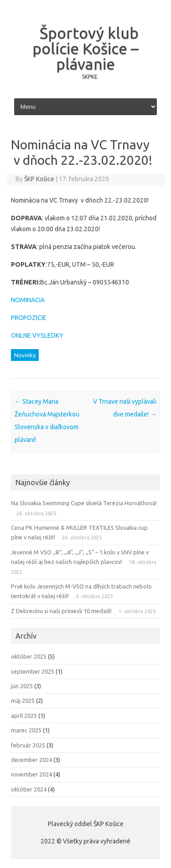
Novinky (25, 355)
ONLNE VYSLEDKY (37, 335)
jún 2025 (22, 686)
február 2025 (28, 745)
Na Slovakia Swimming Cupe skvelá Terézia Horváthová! (84, 503)
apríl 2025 (24, 716)
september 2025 (33, 671)
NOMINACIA (28, 300)
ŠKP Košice (39, 179)
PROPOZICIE (29, 318)
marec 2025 (26, 730)
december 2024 (31, 760)
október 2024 (29, 789)
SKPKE (90, 77)
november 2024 (31, 774)
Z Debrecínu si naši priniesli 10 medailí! (61, 611)
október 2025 (29, 656)
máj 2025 (23, 700)
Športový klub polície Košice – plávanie (85, 48)
